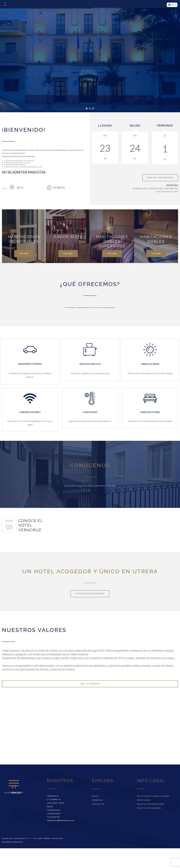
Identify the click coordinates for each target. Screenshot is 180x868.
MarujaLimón (18, 842)
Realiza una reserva (160, 178)
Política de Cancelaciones (153, 796)
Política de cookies (149, 808)
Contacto (98, 804)
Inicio (95, 796)
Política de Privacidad (151, 804)
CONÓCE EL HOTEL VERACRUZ (31, 525)
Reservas (97, 800)
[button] (172, 5)
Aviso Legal (144, 800)
